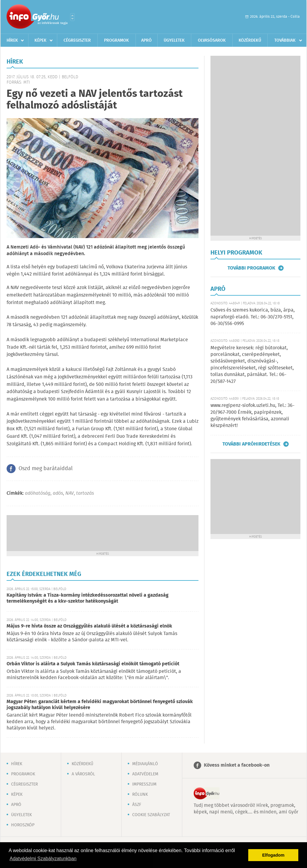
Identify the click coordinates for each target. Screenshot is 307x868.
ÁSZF (137, 805)
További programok (251, 268)
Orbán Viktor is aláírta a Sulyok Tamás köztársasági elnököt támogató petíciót (93, 664)
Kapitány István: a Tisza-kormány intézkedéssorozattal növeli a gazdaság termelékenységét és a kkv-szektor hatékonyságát (88, 598)
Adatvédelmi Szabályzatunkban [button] (43, 859)
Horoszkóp (23, 825)
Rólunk (140, 795)
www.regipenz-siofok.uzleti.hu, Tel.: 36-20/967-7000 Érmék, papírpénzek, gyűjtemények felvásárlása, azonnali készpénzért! (252, 416)
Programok (116, 40)
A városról (83, 774)
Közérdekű (250, 40)
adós (58, 493)
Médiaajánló (145, 764)
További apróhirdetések (251, 444)
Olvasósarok (212, 40)
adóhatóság (38, 493)
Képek (40, 40)
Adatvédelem (145, 774)
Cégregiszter (77, 40)
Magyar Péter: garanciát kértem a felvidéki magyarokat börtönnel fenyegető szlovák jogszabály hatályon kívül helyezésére (100, 705)
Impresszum (144, 784)
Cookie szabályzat (151, 815)
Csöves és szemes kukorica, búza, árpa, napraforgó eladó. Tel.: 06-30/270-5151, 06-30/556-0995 (253, 317)
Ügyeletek (174, 40)
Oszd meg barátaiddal (46, 469)
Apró (146, 40)
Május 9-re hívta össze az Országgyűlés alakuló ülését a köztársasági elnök (89, 626)
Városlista (72, 17)
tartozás (85, 493)
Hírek (12, 40)
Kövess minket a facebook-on (237, 765)
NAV (70, 493)
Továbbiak (285, 40)
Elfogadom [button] (273, 855)
